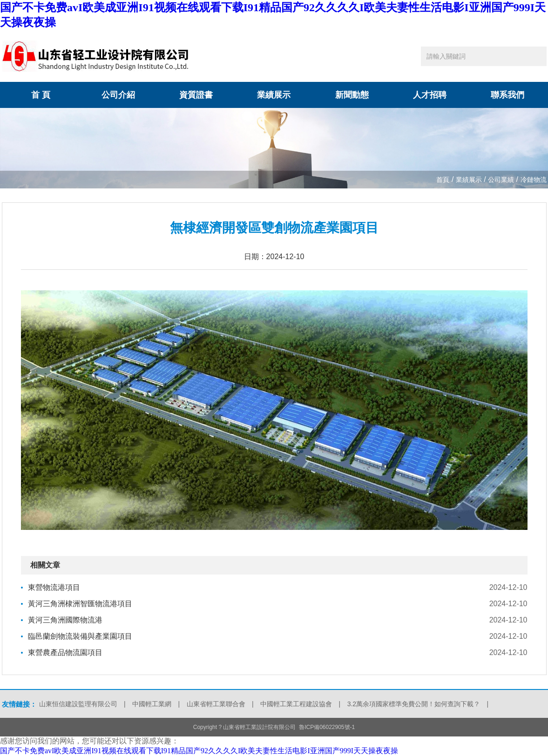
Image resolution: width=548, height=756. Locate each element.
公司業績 (501, 180)
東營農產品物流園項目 (65, 652)
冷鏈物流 (534, 180)
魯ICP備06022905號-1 (327, 727)
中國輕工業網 (152, 704)
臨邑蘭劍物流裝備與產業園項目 (80, 636)
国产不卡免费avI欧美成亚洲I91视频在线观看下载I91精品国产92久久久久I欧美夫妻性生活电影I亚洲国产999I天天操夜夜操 (199, 751)
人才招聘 (430, 95)
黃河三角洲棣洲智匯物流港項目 (80, 604)
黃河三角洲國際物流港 (65, 620)
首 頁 (41, 95)
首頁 (443, 180)
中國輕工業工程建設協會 (296, 704)
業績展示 (274, 95)
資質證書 (196, 95)
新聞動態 (352, 95)
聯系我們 (507, 95)
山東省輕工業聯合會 (216, 704)
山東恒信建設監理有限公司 (78, 704)
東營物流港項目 (54, 587)
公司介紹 (118, 95)
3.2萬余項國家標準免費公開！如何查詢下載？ (414, 704)
